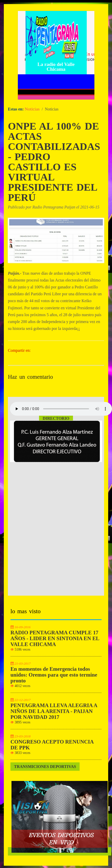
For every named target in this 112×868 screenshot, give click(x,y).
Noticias (32, 109)
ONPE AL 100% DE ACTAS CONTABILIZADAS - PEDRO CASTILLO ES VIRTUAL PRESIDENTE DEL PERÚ (54, 162)
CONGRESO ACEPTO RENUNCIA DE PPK (52, 745)
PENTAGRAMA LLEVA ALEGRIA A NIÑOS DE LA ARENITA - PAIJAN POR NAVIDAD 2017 (54, 711)
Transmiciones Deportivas (45, 767)
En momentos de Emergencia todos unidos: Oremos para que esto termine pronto (54, 675)
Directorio (56, 418)
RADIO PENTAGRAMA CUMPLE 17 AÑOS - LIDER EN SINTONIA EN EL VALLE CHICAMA (55, 638)
